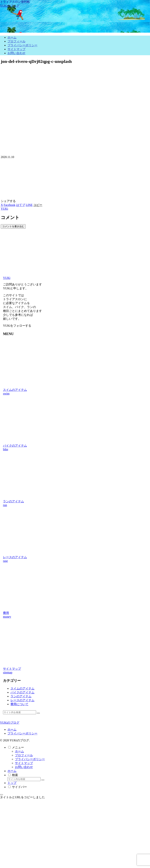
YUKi (7, 278)
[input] (20, 712)
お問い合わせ (24, 767)
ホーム (12, 729)
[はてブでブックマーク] (21, 205)
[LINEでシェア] (29, 205)
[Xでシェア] (2, 205)
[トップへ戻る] (1, 795)
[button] (38, 205)
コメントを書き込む (13, 226)
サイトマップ (24, 763)
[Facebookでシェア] (10, 205)
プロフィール (24, 755)
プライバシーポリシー (22, 733)
